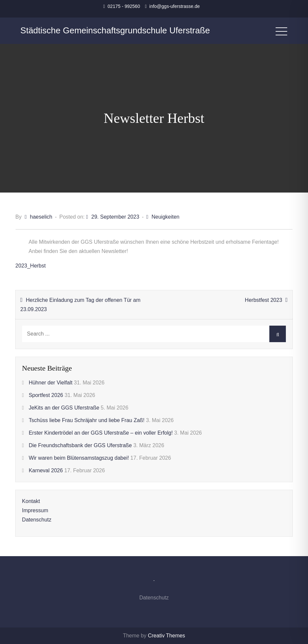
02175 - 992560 (124, 6)
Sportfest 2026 (46, 395)
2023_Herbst (31, 266)
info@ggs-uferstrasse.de (175, 6)
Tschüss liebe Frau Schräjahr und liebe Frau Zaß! (87, 420)
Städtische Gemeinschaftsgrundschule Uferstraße (115, 30)
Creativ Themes (166, 636)
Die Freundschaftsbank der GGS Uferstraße (80, 445)
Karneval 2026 (46, 470)
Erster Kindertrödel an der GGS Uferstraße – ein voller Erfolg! (101, 433)
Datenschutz (37, 520)
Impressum (35, 510)
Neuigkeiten (165, 217)
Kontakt (31, 501)
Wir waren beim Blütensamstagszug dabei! (79, 458)
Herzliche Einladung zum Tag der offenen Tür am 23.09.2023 (80, 305)
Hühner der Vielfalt (51, 383)
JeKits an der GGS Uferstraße (64, 408)
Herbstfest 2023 (264, 300)
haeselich (41, 217)
